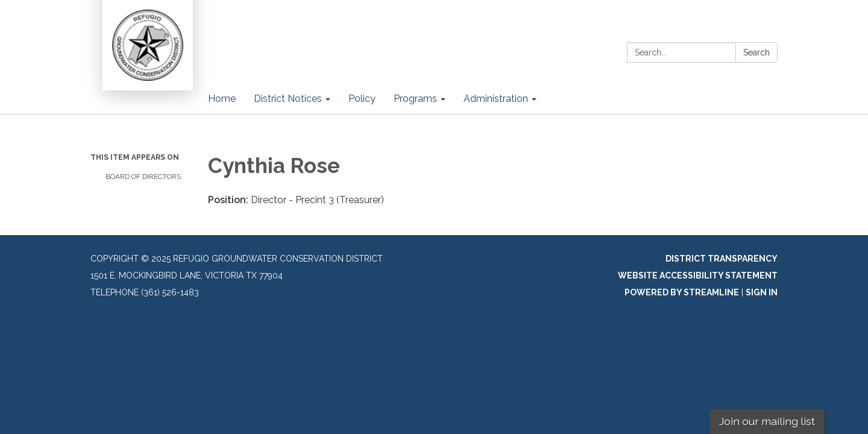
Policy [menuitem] (362, 99)
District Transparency (722, 259)
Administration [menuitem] (496, 99)
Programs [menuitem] (415, 99)
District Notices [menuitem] (288, 99)
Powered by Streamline (682, 292)
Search (756, 52)
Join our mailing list (767, 421)
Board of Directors (143, 177)
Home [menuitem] (222, 99)
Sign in (762, 292)
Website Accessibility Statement (698, 275)
